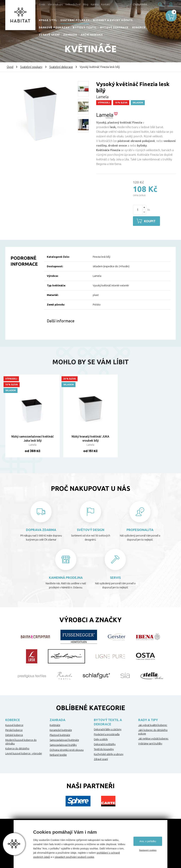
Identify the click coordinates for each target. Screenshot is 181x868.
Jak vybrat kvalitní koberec (153, 725)
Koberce (139, 27)
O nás (42, 4)
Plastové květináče (60, 735)
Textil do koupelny (104, 749)
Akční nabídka (92, 35)
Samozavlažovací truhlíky (63, 744)
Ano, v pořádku (148, 841)
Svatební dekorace (61, 67)
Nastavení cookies (148, 850)
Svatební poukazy (75, 20)
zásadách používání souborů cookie (74, 857)
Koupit (151, 221)
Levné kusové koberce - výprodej (24, 753)
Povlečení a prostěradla (107, 734)
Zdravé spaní (49, 35)
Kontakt (105, 4)
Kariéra (95, 4)
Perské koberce (14, 730)
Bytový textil (85, 27)
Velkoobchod (73, 4)
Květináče (55, 725)
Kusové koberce (14, 725)
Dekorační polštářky (105, 744)
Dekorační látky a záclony (108, 729)
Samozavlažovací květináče (64, 739)
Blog (86, 4)
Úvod (10, 67)
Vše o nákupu (55, 4)
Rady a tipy (148, 719)
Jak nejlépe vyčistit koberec (153, 738)
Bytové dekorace (114, 27)
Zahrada (70, 35)
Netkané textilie (58, 754)
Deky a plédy (101, 739)
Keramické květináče (61, 730)
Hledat (151, 4)
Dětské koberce (14, 735)
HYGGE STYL (48, 20)
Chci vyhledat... (131, 4)
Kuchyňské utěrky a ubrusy (109, 754)
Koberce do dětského (17, 748)
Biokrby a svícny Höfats (113, 20)
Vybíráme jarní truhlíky (150, 743)
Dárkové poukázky (54, 27)
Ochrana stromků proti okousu (67, 749)
